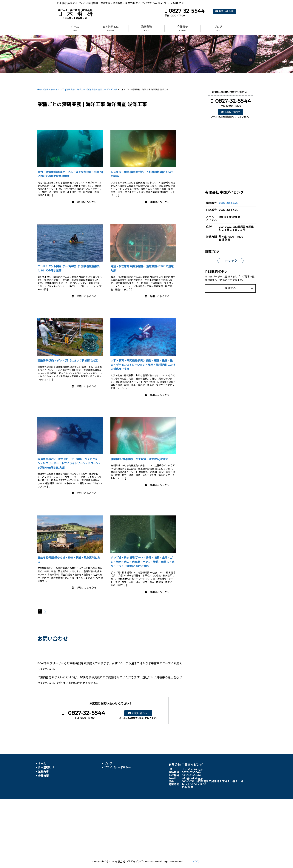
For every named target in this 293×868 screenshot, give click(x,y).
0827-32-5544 (187, 11)
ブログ (218, 28)
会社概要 (182, 28)
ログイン (196, 862)
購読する (230, 288)
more (229, 261)
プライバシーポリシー (118, 767)
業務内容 (43, 772)
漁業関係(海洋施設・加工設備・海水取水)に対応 (139, 459)
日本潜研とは (111, 28)
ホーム (75, 28)
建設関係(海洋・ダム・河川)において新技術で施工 (68, 361)
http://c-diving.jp (193, 769)
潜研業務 (147, 28)
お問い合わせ (226, 11)
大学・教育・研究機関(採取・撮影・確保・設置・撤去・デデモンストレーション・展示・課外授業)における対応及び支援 (143, 365)
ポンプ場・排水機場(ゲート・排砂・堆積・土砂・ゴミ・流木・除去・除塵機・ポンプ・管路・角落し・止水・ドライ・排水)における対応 (142, 562)
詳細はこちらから (87, 202)
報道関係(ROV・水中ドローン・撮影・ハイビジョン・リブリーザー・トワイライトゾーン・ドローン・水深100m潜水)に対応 (69, 463)
